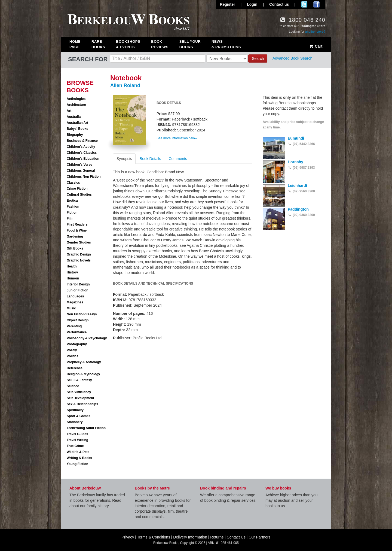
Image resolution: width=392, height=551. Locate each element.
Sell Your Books (190, 44)
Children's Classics (82, 153)
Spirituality (75, 410)
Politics (73, 356)
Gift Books (75, 248)
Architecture (76, 105)
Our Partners (259, 537)
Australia (74, 117)
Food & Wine (77, 230)
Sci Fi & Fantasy (79, 380)
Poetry (72, 350)
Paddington (298, 209)
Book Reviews (160, 44)
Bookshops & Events (128, 44)
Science (73, 386)
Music (71, 308)
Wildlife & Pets (78, 452)
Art (69, 111)
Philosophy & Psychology (87, 338)
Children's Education (83, 159)
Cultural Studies (79, 195)
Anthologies (76, 99)
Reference (75, 368)
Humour (73, 278)
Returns (217, 537)
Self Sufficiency (79, 392)
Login (252, 4)
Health (72, 266)
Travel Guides (77, 434)
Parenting (74, 326)
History (72, 272)
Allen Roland (125, 85)
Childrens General (81, 171)
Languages (75, 296)
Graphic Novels (79, 260)
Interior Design (78, 284)
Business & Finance (82, 141)
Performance (77, 332)
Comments (178, 159)
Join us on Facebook (316, 4)
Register (228, 4)
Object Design (78, 320)
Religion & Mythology (83, 374)
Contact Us (236, 537)
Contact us (279, 4)
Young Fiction (77, 464)
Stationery (75, 422)
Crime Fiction (77, 189)
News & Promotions (226, 44)
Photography (77, 344)
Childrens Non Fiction (84, 177)
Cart (316, 46)
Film (70, 218)
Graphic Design (79, 254)
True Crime (75, 446)
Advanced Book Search (292, 58)
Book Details (150, 159)
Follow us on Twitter (304, 4)
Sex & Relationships (82, 404)
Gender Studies (79, 242)
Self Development (80, 398)
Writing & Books (79, 458)
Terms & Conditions (154, 537)
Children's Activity (81, 147)
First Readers (77, 224)
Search (258, 59)
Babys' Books (77, 129)
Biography (75, 135)
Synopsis (124, 159)
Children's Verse (79, 165)
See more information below (177, 138)
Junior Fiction (77, 290)
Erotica (72, 201)
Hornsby (295, 162)
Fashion (73, 207)
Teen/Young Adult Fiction (86, 428)
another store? (315, 32)
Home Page (75, 44)
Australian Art (77, 123)
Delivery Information (190, 537)
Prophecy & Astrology (84, 362)
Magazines (75, 302)
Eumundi (296, 138)
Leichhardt (298, 186)
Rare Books (98, 44)
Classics (73, 183)
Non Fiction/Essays (82, 314)
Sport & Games (79, 416)
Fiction (72, 213)
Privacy (128, 537)
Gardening (75, 236)
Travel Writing (77, 440)
